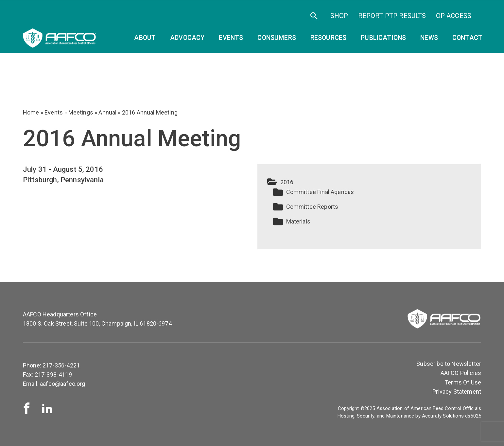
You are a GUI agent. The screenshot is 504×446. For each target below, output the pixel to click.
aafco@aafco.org (62, 384)
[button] (369, 182)
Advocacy (187, 38)
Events (54, 112)
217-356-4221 (61, 365)
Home (31, 112)
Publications (383, 38)
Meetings (81, 112)
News (429, 38)
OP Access (454, 16)
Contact (467, 38)
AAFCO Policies (461, 373)
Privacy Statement (457, 392)
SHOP (339, 16)
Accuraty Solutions (443, 416)
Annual (107, 112)
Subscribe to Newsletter (449, 364)
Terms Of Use (463, 382)
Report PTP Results (392, 16)
